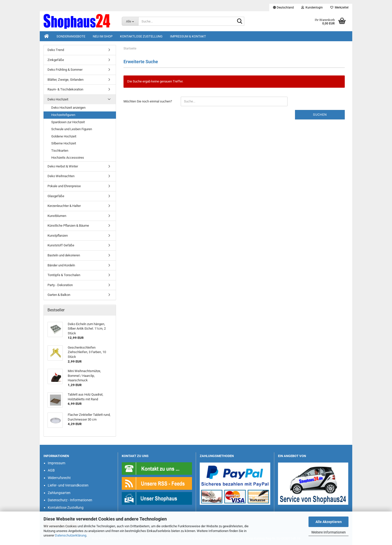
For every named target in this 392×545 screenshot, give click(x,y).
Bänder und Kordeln (61, 265)
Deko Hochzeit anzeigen (68, 108)
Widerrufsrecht (59, 478)
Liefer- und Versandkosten (68, 485)
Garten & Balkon (59, 295)
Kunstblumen (57, 216)
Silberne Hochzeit (64, 143)
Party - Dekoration (60, 285)
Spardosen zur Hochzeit (68, 122)
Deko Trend (56, 50)
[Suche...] (130, 21)
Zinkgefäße (56, 60)
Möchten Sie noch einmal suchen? (148, 101)
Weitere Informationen (328, 532)
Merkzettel (339, 7)
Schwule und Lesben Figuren (72, 129)
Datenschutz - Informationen (70, 500)
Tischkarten (60, 151)
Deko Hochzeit (58, 99)
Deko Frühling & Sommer (65, 70)
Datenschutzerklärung (71, 535)
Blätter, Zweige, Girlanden (65, 80)
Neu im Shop (103, 36)
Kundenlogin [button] (312, 7)
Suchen (320, 115)
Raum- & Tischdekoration (65, 89)
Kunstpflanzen (58, 236)
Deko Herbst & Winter (63, 166)
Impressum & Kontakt (188, 36)
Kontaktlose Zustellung (141, 36)
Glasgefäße (56, 196)
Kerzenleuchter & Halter (64, 206)
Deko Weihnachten (61, 176)
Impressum (56, 463)
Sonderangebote (71, 36)
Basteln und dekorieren (64, 255)
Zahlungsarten (59, 493)
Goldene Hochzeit (64, 136)
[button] (283, 7)
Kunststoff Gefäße (61, 245)
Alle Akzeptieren (329, 522)
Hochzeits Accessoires (68, 158)
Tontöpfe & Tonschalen (64, 275)
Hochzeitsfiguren (63, 115)
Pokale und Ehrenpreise (64, 186)
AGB (51, 470)
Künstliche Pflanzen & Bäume (68, 226)
